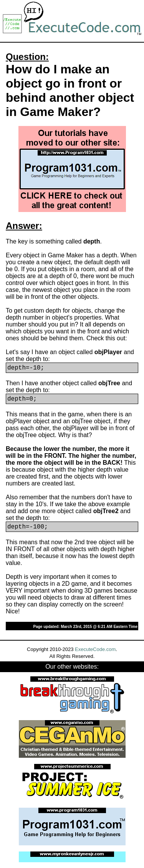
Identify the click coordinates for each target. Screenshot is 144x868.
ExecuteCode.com (95, 649)
